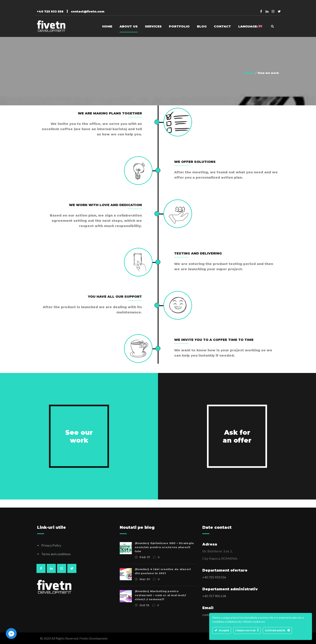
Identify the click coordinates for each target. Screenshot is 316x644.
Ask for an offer (237, 436)
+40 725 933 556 (214, 577)
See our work (79, 436)
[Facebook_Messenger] (11, 634)
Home (250, 73)
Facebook (261, 11)
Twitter (279, 11)
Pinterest (273, 11)
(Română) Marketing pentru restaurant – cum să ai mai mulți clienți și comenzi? (160, 595)
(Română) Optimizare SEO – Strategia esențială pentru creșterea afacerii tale (164, 547)
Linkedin (267, 11)
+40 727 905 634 (214, 596)
